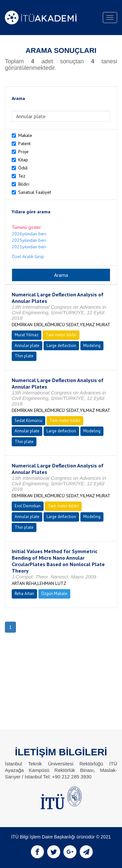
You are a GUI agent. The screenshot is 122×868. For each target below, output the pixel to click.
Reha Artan (24, 594)
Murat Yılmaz (27, 335)
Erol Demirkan (28, 506)
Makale (25, 135)
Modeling (92, 346)
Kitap (23, 160)
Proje (23, 152)
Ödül (23, 168)
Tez (22, 176)
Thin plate (24, 356)
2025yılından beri (29, 240)
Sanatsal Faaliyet (35, 192)
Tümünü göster (26, 227)
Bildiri (24, 184)
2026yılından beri (29, 234)
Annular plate (27, 346)
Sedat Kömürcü (28, 421)
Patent (24, 143)
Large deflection (61, 346)
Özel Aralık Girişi (28, 256)
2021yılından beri (29, 247)
